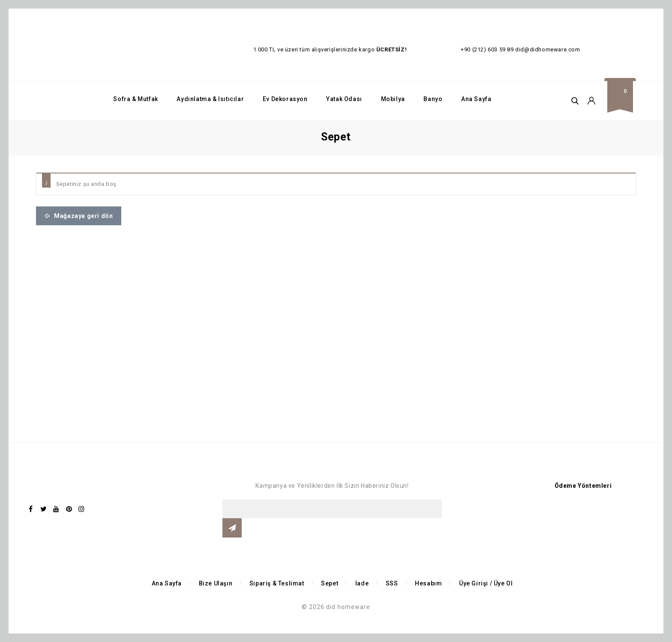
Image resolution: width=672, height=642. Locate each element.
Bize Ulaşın (216, 583)
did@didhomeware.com (547, 49)
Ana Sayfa (476, 99)
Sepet (330, 583)
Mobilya (393, 99)
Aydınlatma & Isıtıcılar (210, 99)
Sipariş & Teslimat (277, 583)
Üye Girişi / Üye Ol (486, 583)
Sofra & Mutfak (135, 99)
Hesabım (428, 583)
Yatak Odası (344, 99)
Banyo (433, 99)
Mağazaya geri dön (83, 216)
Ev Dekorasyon (285, 99)
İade (362, 583)
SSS (392, 583)
